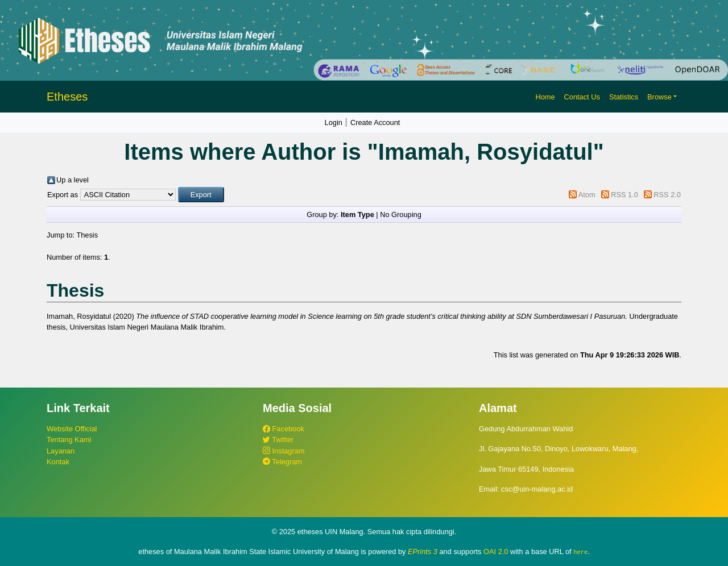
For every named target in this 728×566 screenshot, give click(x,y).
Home (545, 97)
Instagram (284, 451)
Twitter (278, 440)
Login (334, 122)
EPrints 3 (423, 552)
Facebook (284, 429)
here (580, 552)
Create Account (375, 122)
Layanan (61, 451)
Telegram (282, 462)
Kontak (58, 462)
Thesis (87, 235)
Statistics (624, 97)
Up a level (73, 180)
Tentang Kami (69, 440)
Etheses (67, 97)
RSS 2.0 (667, 195)
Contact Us (582, 97)
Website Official (72, 429)
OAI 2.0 (496, 552)
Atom (587, 195)
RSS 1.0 (624, 195)
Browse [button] (659, 97)
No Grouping (401, 215)
